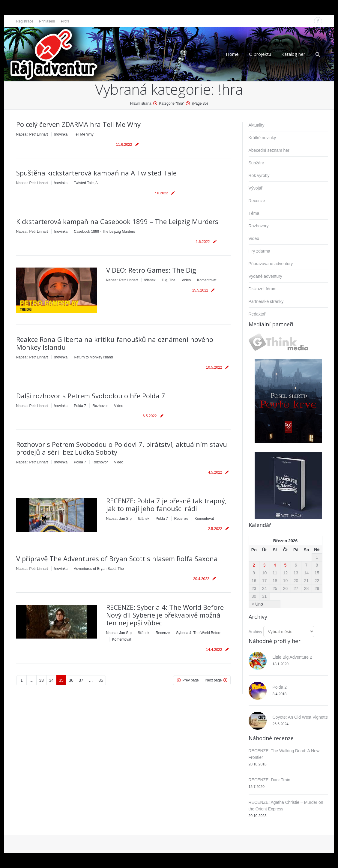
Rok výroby (259, 175)
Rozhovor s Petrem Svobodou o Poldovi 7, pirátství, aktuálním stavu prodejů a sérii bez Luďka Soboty (122, 448)
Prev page (191, 680)
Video (186, 280)
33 (41, 680)
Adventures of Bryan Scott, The (99, 569)
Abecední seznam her (269, 150)
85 (101, 680)
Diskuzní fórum (263, 289)
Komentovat (207, 280)
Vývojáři (256, 188)
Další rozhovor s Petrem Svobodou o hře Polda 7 (91, 396)
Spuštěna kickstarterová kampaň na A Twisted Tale (96, 173)
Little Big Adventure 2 (292, 657)
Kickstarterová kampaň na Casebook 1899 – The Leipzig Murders (117, 221)
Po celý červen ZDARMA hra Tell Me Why (78, 124)
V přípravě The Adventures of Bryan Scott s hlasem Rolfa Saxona (117, 558)
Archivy (256, 632)
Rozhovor (100, 406)
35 (61, 680)
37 (81, 680)
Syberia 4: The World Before (199, 633)
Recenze (181, 519)
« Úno (257, 604)
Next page (214, 680)
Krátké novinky (262, 138)
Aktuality (257, 125)
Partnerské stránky (266, 301)
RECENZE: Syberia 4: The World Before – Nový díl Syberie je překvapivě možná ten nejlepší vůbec (168, 615)
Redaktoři (258, 314)
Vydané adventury (265, 276)
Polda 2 (280, 687)
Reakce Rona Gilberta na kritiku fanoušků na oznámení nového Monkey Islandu (115, 343)
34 (51, 680)
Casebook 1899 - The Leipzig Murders (104, 232)
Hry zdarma (259, 251)
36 (71, 680)
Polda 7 (80, 406)
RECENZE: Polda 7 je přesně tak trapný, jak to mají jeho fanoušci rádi (166, 504)
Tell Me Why (84, 134)
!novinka (61, 134)
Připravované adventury (271, 264)
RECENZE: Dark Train (269, 780)
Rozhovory (259, 226)
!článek (150, 280)
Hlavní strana (141, 103)
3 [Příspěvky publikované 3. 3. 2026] (265, 565)
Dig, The (169, 280)
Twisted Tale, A (86, 183)
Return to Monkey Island (93, 357)
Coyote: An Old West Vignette (300, 717)
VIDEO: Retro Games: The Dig (151, 270)
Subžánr (256, 163)
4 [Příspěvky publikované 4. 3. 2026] (275, 565)
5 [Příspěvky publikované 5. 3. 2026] (286, 565)
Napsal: (32, 134)
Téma (254, 213)
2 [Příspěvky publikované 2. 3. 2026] (254, 565)
